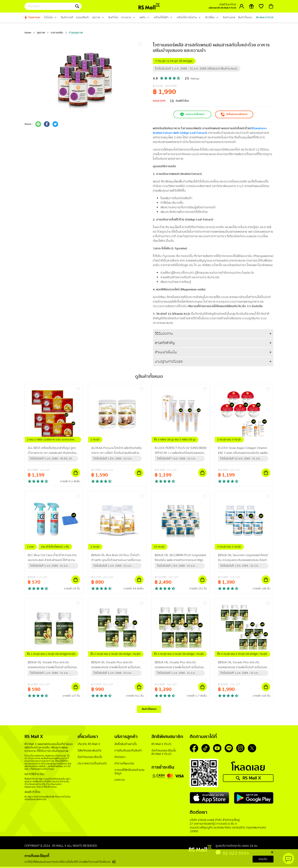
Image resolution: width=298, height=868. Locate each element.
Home (28, 33)
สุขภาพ (41, 33)
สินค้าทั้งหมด (149, 710)
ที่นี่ (114, 862)
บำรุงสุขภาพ (76, 33)
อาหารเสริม (57, 33)
